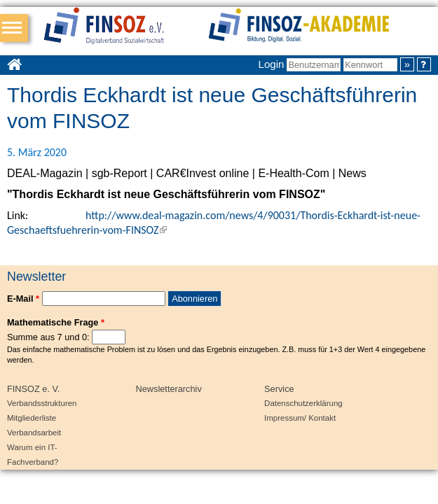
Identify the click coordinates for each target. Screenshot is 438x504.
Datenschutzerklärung (303, 403)
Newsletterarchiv (169, 389)
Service (279, 389)
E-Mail (23, 299)
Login (272, 64)
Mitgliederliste (32, 418)
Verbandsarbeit (34, 433)
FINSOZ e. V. (33, 389)
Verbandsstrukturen (42, 403)
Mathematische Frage (56, 322)
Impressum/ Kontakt (300, 418)
